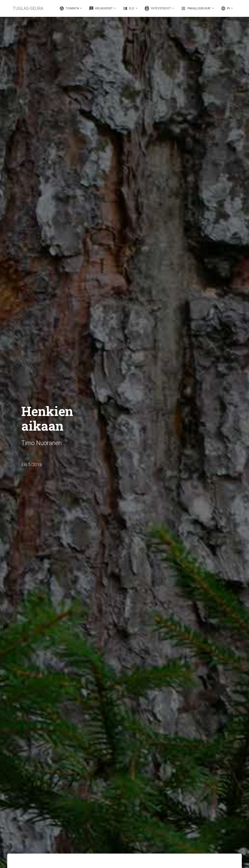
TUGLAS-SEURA (28, 8)
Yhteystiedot (158, 8)
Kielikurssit (101, 8)
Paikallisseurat (196, 8)
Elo (129, 8)
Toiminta (69, 8)
